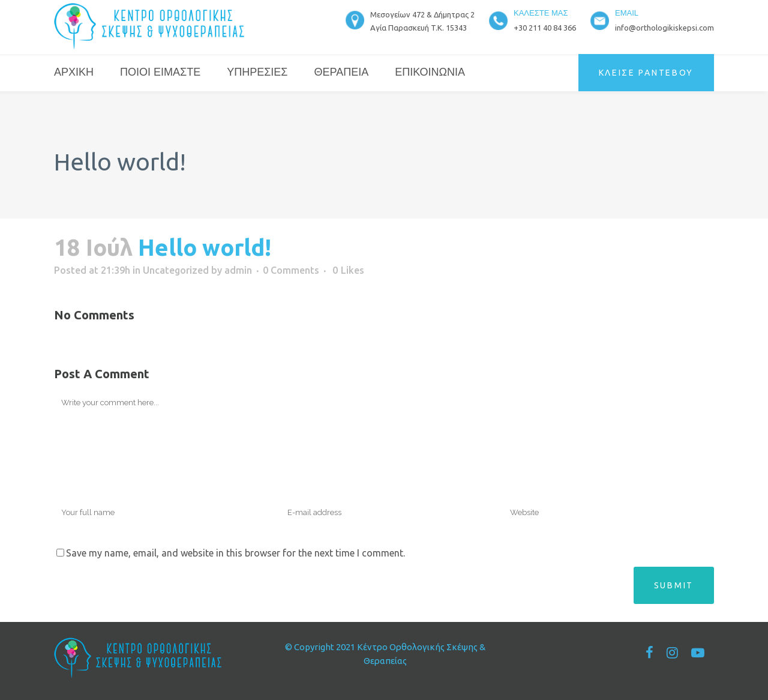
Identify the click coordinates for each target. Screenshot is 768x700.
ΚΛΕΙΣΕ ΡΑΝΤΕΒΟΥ (646, 73)
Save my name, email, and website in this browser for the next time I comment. (235, 553)
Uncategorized (176, 270)
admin (238, 270)
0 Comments (291, 270)
